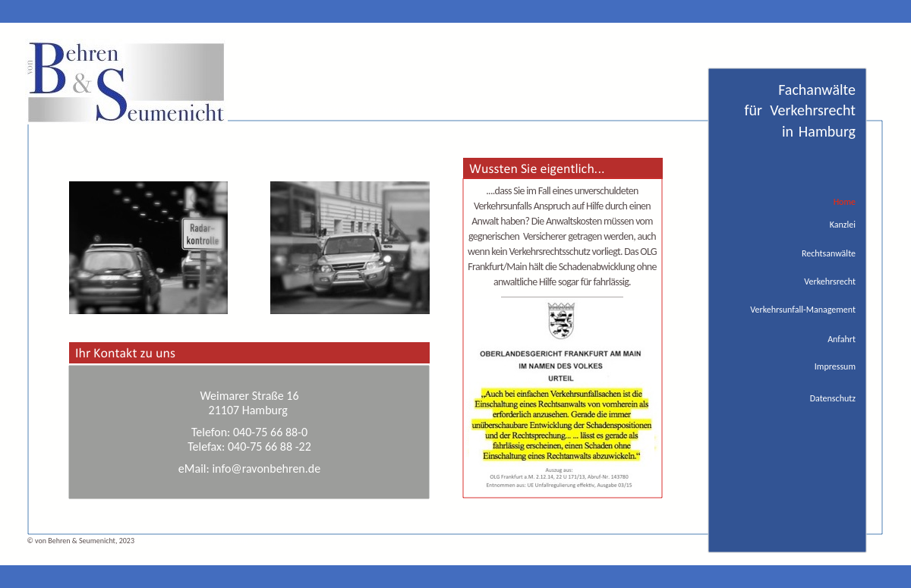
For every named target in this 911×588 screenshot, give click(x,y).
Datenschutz (833, 398)
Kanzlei (843, 225)
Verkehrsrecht (830, 281)
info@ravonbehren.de (266, 469)
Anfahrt (842, 339)
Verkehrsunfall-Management (803, 310)
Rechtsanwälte (829, 253)
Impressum (835, 366)
